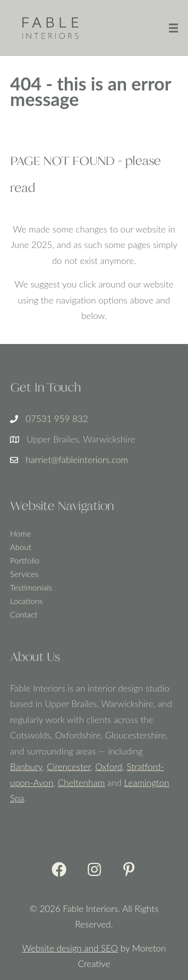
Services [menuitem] (24, 574)
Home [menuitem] (21, 534)
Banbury (26, 766)
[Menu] (173, 28)
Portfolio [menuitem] (25, 561)
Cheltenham (81, 782)
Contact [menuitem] (24, 615)
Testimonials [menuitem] (31, 588)
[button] (59, 869)
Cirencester (69, 766)
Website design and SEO (70, 948)
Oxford (109, 766)
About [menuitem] (21, 547)
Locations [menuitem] (26, 601)
